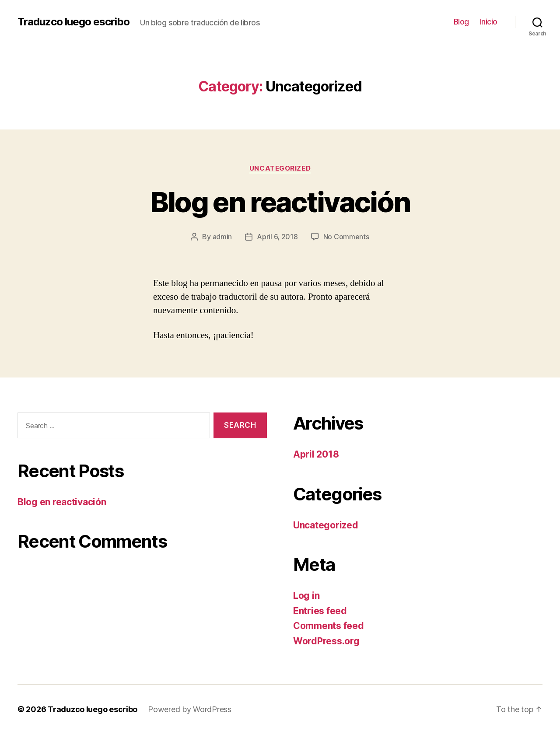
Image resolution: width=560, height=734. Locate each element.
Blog (461, 22)
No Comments (346, 237)
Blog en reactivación (280, 202)
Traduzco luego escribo (73, 22)
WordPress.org (326, 641)
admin (222, 237)
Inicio (489, 22)
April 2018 (316, 454)
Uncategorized (280, 168)
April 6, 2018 (277, 237)
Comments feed (329, 626)
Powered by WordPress (190, 709)
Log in (306, 596)
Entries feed (320, 611)
